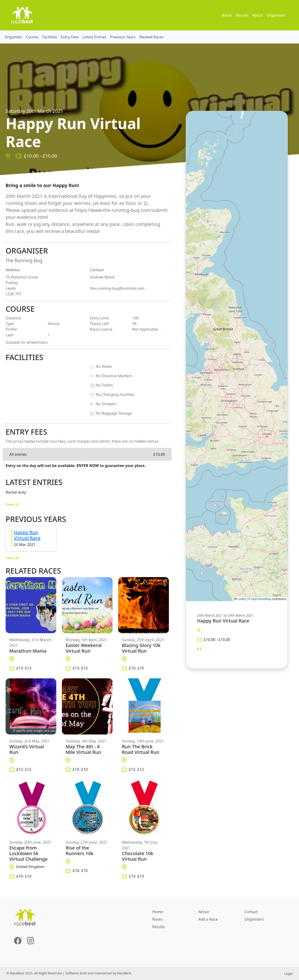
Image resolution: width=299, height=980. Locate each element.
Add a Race (208, 919)
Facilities (50, 37)
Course (32, 37)
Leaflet (240, 599)
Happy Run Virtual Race (27, 535)
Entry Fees (70, 37)
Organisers (276, 15)
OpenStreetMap (261, 599)
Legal (288, 974)
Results (242, 15)
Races (227, 15)
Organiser (13, 37)
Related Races (151, 37)
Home (158, 912)
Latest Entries (95, 37)
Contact (251, 912)
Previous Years (123, 37)
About (258, 15)
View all (12, 504)
